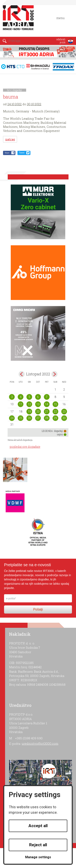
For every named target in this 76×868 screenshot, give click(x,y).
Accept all (38, 826)
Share (7, 153)
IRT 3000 (19, 20)
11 (21, 404)
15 (55, 404)
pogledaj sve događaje (25, 447)
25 (21, 418)
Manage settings (38, 857)
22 (55, 412)
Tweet (22, 153)
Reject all (38, 845)
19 (29, 412)
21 (47, 412)
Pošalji (38, 609)
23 (64, 412)
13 (38, 404)
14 (47, 404)
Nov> (54, 374)
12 (29, 404)
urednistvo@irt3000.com (40, 743)
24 (12, 418)
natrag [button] (10, 139)
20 (38, 412)
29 (55, 418)
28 (47, 418)
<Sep (22, 374)
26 (29, 418)
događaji (17, 90)
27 (38, 418)
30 (64, 418)
